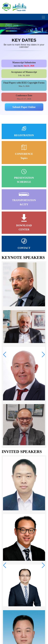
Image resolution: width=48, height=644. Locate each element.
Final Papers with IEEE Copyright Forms (24, 83)
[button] (5, 355)
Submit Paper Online (24, 107)
